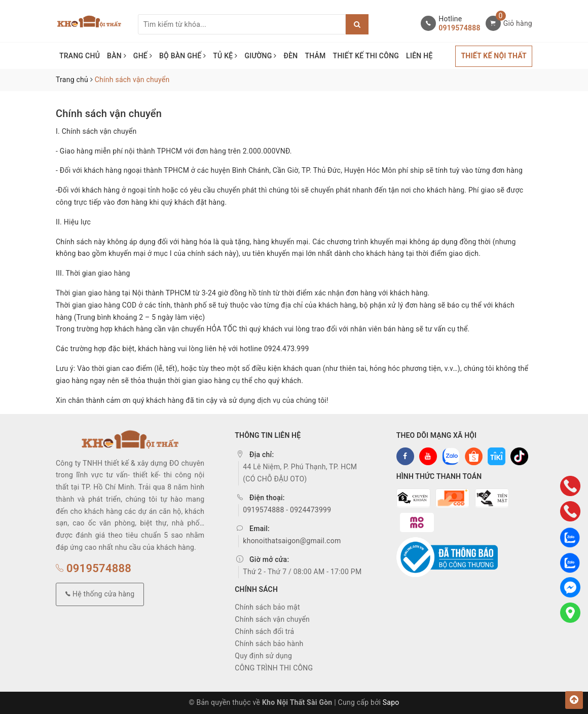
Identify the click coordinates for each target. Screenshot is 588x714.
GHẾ (143, 56)
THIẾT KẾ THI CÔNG (366, 56)
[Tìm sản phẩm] (242, 24)
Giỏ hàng (518, 23)
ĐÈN (291, 56)
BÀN (117, 56)
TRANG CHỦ (80, 56)
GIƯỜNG (260, 56)
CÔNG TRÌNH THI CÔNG (274, 668)
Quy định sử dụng (263, 656)
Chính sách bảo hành (269, 644)
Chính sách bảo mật (267, 607)
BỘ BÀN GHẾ (182, 56)
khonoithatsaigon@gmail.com (292, 541)
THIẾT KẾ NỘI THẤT (494, 56)
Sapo (391, 702)
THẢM (315, 56)
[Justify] (357, 24)
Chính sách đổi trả (264, 631)
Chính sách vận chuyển (109, 114)
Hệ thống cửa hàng (100, 594)
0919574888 (459, 28)
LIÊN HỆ (419, 56)
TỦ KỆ (225, 56)
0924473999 (310, 510)
